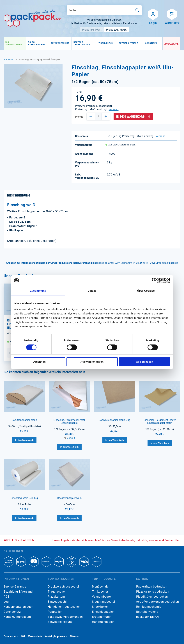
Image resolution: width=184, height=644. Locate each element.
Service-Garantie (15, 587)
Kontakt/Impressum (17, 617)
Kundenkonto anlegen (18, 607)
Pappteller (55, 612)
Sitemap (74, 636)
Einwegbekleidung (60, 622)
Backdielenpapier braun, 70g (115, 420)
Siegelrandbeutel (103, 602)
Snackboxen (100, 607)
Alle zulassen (145, 362)
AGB (7, 597)
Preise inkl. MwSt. (92, 30)
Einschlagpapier (103, 612)
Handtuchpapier (103, 622)
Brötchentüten (102, 617)
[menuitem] (15, 43)
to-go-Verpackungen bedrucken (157, 602)
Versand (114, 109)
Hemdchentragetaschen (64, 607)
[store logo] (32, 18)
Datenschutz (12, 612)
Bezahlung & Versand (18, 592)
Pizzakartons (57, 597)
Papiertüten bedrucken (152, 587)
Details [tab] (92, 291)
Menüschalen (101, 587)
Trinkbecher (100, 592)
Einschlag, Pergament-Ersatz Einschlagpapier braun (160, 421)
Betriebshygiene (147, 612)
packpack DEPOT (148, 617)
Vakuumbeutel (102, 597)
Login (7, 602)
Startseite (8, 60)
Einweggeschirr (58, 602)
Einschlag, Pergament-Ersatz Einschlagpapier (70, 421)
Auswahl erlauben (92, 362)
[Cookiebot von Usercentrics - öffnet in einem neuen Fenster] (154, 280)
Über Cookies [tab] (146, 291)
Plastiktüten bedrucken (152, 597)
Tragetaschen (57, 592)
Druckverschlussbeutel (63, 587)
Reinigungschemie (149, 607)
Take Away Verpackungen (65, 617)
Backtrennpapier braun (24, 420)
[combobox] (104, 10)
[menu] (83, 44)
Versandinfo (35, 636)
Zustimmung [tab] (38, 291)
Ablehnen (39, 362)
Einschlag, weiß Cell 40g (24, 498)
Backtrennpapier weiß (69, 498)
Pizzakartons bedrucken (153, 592)
